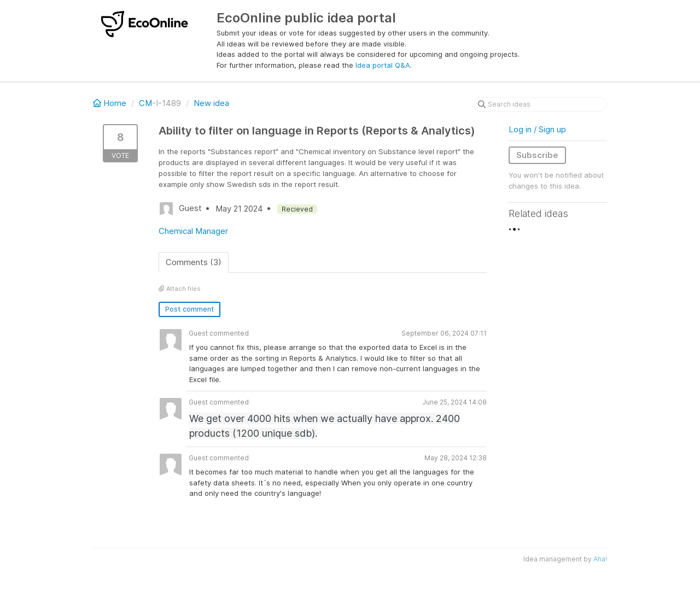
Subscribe (537, 155)
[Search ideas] (540, 104)
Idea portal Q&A (383, 65)
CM (145, 103)
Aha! (600, 559)
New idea (211, 103)
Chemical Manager (193, 231)
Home (111, 103)
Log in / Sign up (537, 129)
